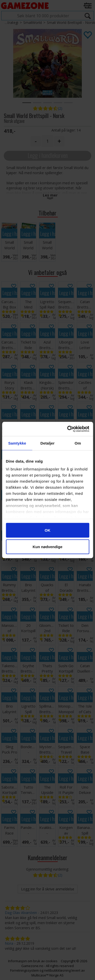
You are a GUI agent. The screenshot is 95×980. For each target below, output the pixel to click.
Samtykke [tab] (17, 443)
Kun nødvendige (48, 547)
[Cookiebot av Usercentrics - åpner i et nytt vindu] (68, 429)
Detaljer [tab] (48, 443)
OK (48, 530)
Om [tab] (78, 443)
